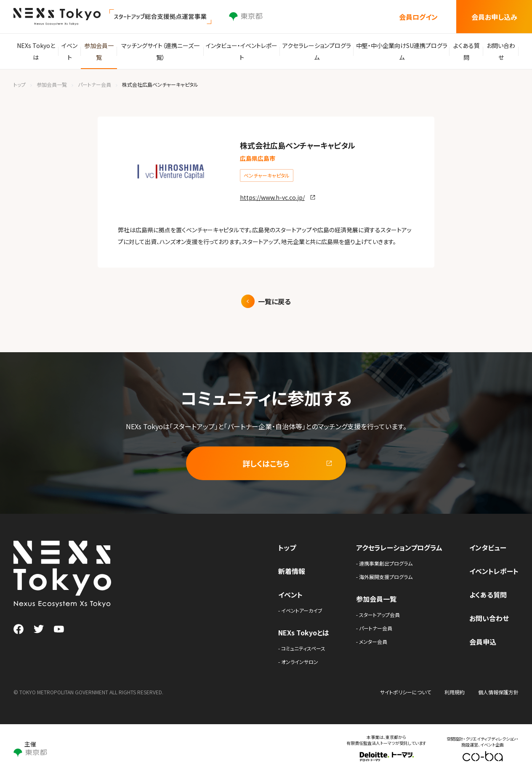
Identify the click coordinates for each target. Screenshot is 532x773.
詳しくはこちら (266, 463)
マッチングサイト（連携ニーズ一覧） (165, 51)
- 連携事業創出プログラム (384, 563)
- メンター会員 (372, 642)
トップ (20, 84)
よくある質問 (464, 51)
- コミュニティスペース (302, 648)
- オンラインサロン (298, 662)
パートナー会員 (94, 84)
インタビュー (488, 547)
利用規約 (455, 692)
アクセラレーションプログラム (317, 51)
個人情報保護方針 (498, 692)
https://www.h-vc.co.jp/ (272, 197)
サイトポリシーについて (406, 692)
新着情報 (292, 571)
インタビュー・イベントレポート (244, 51)
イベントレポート (494, 571)
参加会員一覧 (104, 51)
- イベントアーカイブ (300, 610)
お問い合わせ (500, 51)
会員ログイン (418, 17)
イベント (72, 51)
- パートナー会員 (374, 628)
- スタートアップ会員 (378, 615)
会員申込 (483, 642)
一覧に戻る (274, 301)
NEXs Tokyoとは (36, 51)
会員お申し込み (494, 17)
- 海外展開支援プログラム (384, 577)
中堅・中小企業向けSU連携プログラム (400, 51)
